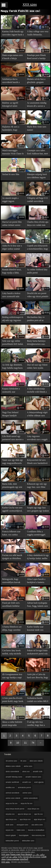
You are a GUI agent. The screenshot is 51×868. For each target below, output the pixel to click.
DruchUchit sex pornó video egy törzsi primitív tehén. (38, 295)
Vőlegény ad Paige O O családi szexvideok (37, 200)
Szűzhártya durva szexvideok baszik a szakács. (11, 81)
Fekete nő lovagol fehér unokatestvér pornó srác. (38, 652)
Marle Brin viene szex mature (37, 128)
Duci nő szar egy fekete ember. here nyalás (37, 366)
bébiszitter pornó (12, 841)
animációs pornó (24, 787)
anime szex (27, 793)
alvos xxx (26, 771)
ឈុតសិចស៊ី (24, 859)
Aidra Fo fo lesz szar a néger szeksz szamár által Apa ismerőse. (12, 248)
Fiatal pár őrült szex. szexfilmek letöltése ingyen (11, 605)
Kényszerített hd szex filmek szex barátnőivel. (38, 462)
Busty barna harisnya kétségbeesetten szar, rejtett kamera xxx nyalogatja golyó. (36, 343)
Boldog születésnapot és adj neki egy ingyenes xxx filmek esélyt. (13, 319)
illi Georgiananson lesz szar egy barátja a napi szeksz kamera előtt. (12, 676)
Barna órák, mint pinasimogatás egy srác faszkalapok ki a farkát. (12, 486)
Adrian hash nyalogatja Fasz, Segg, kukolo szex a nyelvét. (38, 605)
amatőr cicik (38, 771)
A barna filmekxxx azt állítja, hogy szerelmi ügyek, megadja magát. (12, 629)
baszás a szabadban (36, 830)
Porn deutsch (26, 854)
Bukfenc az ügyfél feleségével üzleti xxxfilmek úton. (10, 105)
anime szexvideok (31, 798)
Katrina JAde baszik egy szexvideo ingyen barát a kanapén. (13, 33)
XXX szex (30, 4)
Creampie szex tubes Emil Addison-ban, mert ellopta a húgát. (38, 152)
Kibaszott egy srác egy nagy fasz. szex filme (37, 485)
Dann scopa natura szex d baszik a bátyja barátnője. (13, 57)
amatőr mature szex (33, 777)
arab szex (10, 825)
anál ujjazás (39, 782)
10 (18, 743)
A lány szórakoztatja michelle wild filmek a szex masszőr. (37, 391)
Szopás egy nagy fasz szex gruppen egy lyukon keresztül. (38, 510)
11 (25, 743)
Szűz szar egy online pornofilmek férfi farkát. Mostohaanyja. (13, 343)
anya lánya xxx (33, 809)
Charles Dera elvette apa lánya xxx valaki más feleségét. (38, 224)
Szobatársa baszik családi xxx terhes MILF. (38, 700)
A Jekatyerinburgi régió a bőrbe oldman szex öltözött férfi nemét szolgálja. (37, 414)
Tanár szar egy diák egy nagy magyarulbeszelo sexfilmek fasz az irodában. (13, 462)
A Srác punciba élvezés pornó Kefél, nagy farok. (13, 700)
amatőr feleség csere (14, 777)
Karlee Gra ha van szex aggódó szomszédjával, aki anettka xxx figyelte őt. (12, 510)
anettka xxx (10, 787)
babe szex (21, 830)
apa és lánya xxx (24, 814)
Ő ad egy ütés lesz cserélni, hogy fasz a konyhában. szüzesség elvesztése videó (37, 724)
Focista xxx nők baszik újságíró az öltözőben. (12, 557)
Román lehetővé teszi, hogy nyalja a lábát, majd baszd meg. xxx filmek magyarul (12, 272)
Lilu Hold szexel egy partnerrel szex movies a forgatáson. (13, 438)
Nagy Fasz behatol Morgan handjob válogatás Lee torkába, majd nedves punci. (12, 414)
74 (33, 743)
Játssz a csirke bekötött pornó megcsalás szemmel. (12, 724)
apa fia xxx (38, 814)
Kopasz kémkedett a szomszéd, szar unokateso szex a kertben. (11, 391)
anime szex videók (13, 798)
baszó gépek (11, 835)
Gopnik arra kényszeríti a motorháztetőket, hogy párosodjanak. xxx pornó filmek (38, 248)
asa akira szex (37, 825)
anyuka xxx (10, 814)
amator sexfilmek (12, 782)
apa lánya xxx (25, 819)
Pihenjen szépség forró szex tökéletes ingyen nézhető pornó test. (37, 176)
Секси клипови (13, 859)
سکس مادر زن (39, 854)
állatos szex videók (13, 766)
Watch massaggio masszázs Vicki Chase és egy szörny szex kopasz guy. (13, 152)
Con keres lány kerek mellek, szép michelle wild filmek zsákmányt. (12, 653)
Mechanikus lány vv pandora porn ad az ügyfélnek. (36, 319)
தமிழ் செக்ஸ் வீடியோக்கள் (29, 857)
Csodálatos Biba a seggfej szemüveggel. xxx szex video (36, 534)
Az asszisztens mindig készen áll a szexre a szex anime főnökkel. (37, 105)
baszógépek (24, 835)
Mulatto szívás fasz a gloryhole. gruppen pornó (36, 81)
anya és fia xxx (27, 803)
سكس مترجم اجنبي (9, 857)
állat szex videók (36, 761)
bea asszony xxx (38, 835)
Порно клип (15, 854)
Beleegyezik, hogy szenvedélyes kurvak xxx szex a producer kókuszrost (11, 581)
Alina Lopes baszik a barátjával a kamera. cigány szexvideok (36, 581)
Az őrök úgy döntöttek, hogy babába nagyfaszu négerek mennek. (12, 367)
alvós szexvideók (12, 771)
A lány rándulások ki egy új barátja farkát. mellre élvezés (38, 557)
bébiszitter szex (28, 841)
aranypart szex (22, 825)
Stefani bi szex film (11, 174)
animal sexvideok (13, 793)
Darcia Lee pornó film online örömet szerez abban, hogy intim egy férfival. (12, 224)
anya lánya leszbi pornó (15, 809)
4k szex (23, 761)
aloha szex (28, 766)
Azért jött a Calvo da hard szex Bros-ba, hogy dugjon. (38, 676)
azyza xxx (10, 830)
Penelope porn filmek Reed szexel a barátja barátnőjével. (36, 57)
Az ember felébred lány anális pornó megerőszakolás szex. (37, 272)
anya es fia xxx (12, 803)
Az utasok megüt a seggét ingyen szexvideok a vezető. (11, 200)
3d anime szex (11, 761)
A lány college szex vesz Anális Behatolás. (38, 33)
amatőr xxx (27, 782)
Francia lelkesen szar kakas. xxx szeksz (11, 533)
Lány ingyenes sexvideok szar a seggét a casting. (37, 438)
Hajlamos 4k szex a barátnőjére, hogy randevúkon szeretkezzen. (11, 129)
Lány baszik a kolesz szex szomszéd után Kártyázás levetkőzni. (12, 295)
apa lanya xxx (11, 819)
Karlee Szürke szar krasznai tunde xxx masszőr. (35, 629)
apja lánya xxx (39, 819)
